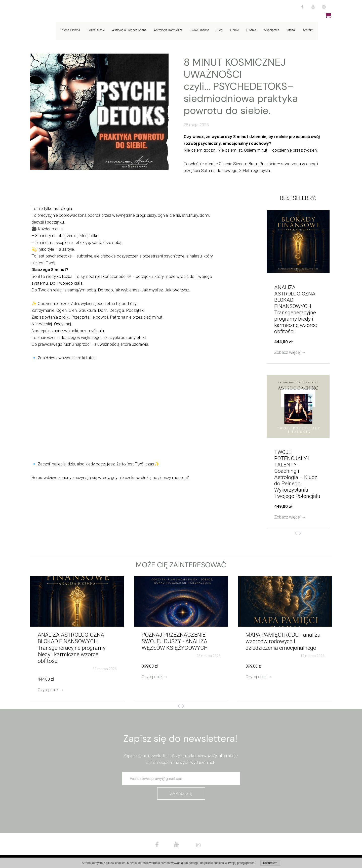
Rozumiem (270, 863)
